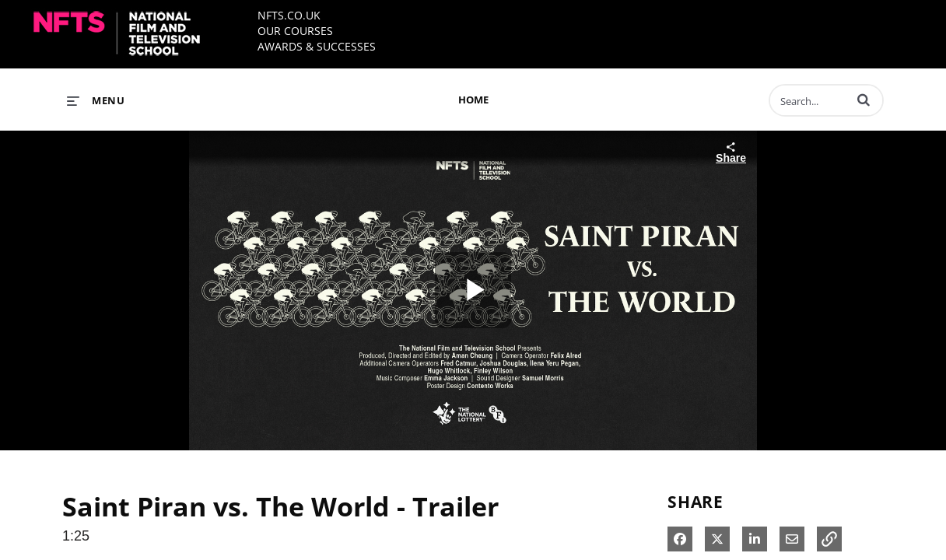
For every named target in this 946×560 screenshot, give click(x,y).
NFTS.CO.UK (289, 15)
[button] (864, 100)
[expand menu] (96, 100)
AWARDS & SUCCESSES (317, 46)
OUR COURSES (295, 31)
